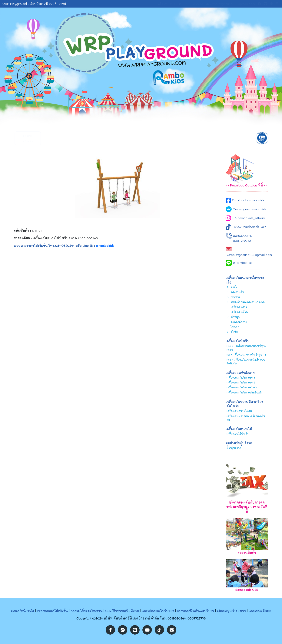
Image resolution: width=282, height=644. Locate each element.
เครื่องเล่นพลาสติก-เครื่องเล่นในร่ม (246, 418)
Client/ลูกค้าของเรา (231, 611)
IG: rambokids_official (249, 218)
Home (28, 138)
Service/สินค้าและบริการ (196, 611)
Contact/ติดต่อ (260, 611)
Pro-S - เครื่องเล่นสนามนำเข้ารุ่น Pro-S (246, 348)
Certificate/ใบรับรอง (158, 611)
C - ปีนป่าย (233, 297)
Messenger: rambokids (250, 209)
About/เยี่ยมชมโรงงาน (86, 611)
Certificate (141, 138)
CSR (113, 138)
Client (197, 138)
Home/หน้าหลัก (22, 611)
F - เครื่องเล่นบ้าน (237, 312)
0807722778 (242, 241)
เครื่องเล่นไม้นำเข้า (237, 434)
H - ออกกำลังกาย (237, 322)
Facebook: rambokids (248, 200)
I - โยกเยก (233, 327)
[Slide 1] (138, 120)
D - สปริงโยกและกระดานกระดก (246, 302)
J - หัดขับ (232, 332)
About (84, 138)
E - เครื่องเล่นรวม (237, 307)
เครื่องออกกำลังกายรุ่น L (241, 382)
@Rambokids (242, 263)
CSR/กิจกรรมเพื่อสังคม (122, 611)
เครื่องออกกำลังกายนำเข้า (242, 387)
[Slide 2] (144, 120)
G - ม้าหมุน (233, 317)
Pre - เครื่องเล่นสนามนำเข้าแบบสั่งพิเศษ (246, 361)
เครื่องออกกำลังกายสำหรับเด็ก (245, 392)
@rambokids (105, 246)
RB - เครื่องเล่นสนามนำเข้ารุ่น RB (246, 355)
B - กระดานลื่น (235, 292)
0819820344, (242, 236)
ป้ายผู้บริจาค (234, 448)
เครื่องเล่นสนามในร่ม (239, 411)
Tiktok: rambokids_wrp (249, 227)
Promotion (56, 138)
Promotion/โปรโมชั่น (52, 611)
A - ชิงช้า (232, 287)
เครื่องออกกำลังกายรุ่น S (241, 378)
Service (169, 138)
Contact (226, 138)
